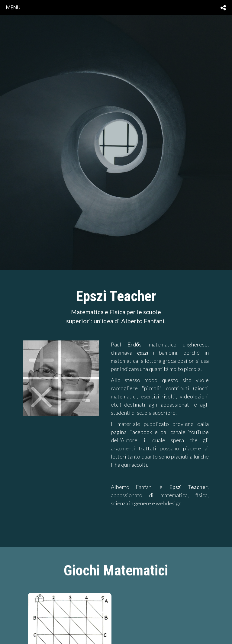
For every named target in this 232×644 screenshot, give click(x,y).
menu (13, 7)
